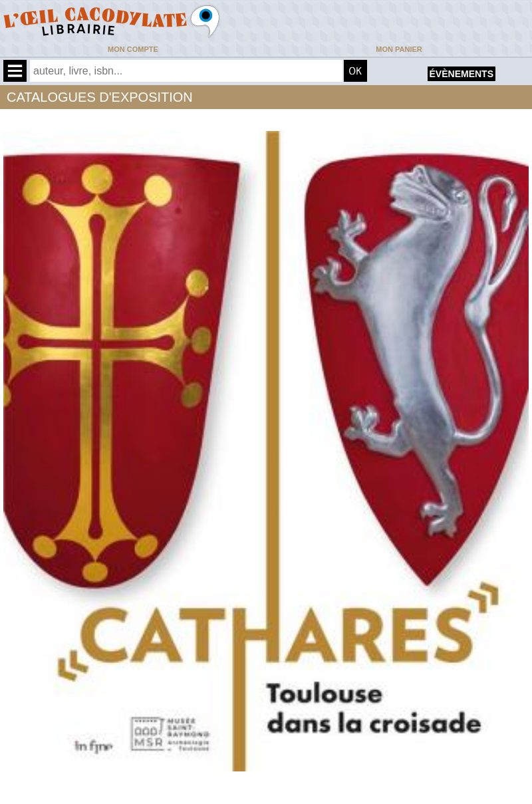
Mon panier (399, 49)
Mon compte (133, 49)
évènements (462, 74)
